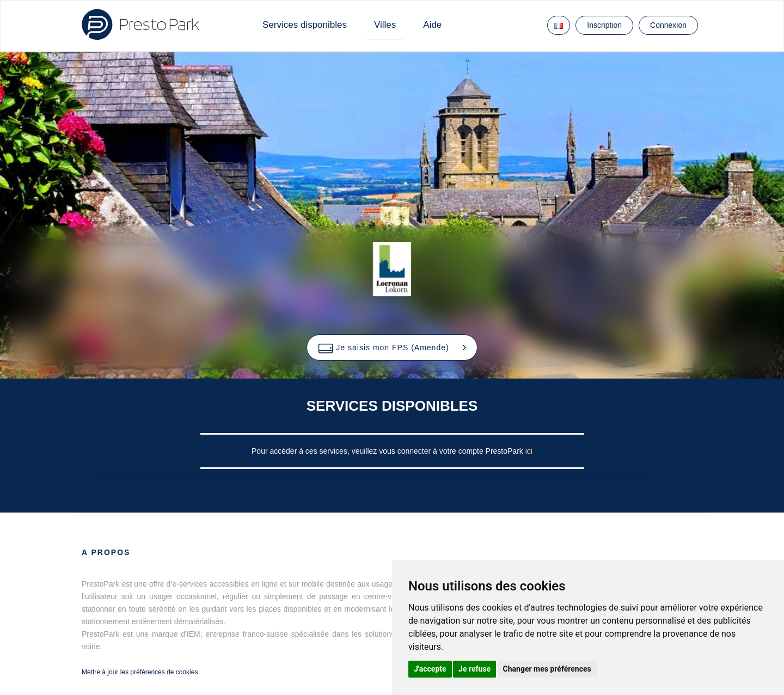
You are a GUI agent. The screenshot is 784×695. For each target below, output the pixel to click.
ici (529, 451)
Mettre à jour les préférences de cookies (140, 672)
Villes (385, 25)
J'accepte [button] (430, 669)
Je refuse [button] (474, 669)
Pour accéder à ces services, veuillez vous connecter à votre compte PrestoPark (388, 451)
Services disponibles (305, 25)
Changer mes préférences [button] (547, 669)
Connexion (668, 25)
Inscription (604, 25)
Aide (432, 25)
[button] (392, 347)
